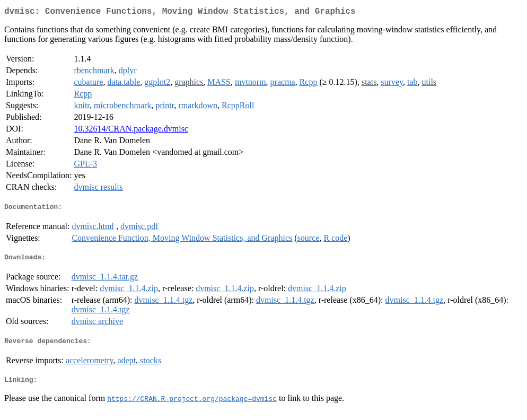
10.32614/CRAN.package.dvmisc (131, 131)
